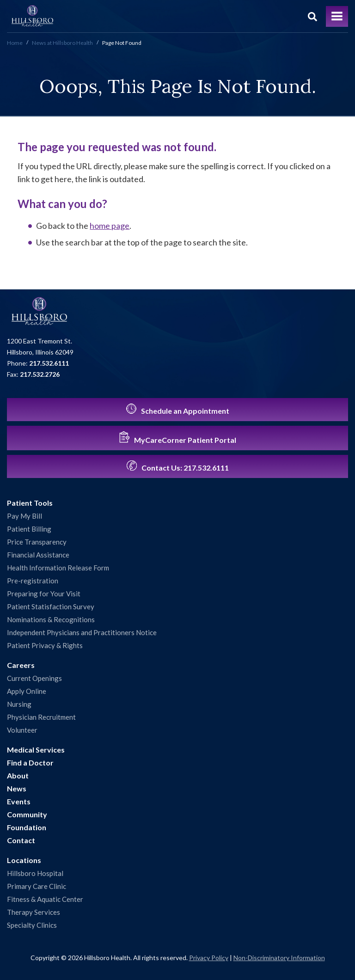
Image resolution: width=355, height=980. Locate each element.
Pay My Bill (24, 516)
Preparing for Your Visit (44, 594)
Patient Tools (30, 503)
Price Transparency (37, 542)
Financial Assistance (38, 555)
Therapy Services (34, 912)
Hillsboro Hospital (35, 873)
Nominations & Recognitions (51, 619)
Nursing (19, 704)
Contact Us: (178, 466)
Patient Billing (29, 529)
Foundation (27, 827)
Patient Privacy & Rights (45, 645)
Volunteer (22, 730)
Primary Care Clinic (37, 886)
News (17, 788)
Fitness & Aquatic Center (45, 899)
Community (27, 814)
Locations (24, 860)
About (18, 775)
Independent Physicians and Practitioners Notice (82, 632)
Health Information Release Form (58, 568)
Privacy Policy (209, 958)
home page (110, 226)
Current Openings (34, 678)
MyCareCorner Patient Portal (178, 438)
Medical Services (36, 750)
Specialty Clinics (32, 925)
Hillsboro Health (32, 16)
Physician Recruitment (41, 717)
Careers (21, 665)
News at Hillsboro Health (62, 43)
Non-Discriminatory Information (279, 958)
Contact (21, 840)
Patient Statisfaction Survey (51, 606)
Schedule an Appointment (178, 409)
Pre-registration (33, 581)
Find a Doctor (30, 763)
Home (15, 43)
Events (19, 801)
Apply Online (27, 691)
